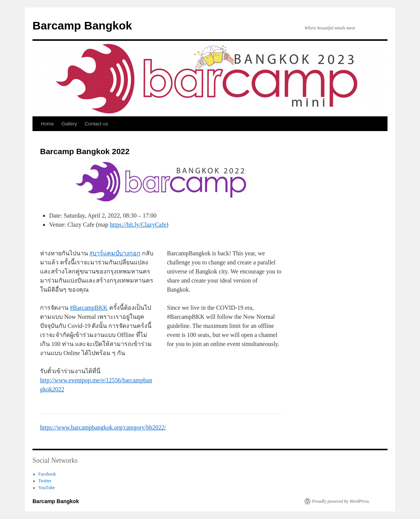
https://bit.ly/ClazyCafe (138, 225)
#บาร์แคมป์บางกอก (115, 253)
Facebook (47, 474)
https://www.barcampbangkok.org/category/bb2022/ (103, 427)
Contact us (96, 124)
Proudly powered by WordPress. (341, 501)
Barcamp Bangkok (82, 25)
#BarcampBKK (89, 308)
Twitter (45, 481)
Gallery (69, 124)
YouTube (47, 488)
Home (47, 124)
